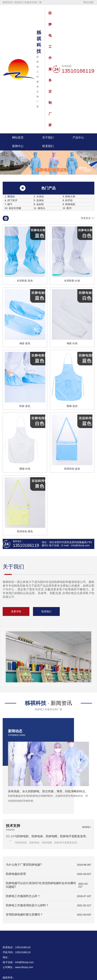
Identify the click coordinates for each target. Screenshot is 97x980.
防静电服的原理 (16, 874)
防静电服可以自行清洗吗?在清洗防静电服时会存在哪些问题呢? (41, 885)
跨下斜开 (12, 200)
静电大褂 (70, 197)
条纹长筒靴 (15, 208)
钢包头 (42, 208)
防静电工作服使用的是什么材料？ (27, 905)
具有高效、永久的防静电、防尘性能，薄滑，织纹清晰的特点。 (48, 791)
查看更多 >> (88, 218)
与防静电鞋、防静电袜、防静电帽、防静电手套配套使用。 (52, 836)
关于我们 (48, 138)
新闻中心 (18, 146)
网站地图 (88, 2)
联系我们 (48, 146)
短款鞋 (40, 204)
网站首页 (18, 138)
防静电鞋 (70, 204)
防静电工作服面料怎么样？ (23, 896)
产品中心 (78, 138)
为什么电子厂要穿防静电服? (24, 865)
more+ (85, 732)
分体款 (40, 197)
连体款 (40, 200)
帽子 (10, 204)
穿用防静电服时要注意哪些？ (24, 915)
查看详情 (16, 611)
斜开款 (69, 200)
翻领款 (11, 197)
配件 (69, 208)
